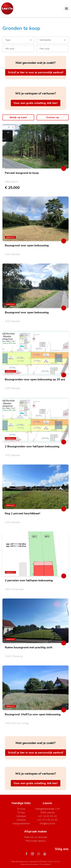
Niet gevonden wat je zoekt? (36, 63)
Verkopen (21, 816)
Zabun (50, 862)
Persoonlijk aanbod (35, 841)
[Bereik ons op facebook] (28, 853)
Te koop (21, 809)
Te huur (21, 813)
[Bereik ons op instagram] (34, 853)
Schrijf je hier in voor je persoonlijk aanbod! (36, 72)
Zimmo (57, 862)
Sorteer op (53, 117)
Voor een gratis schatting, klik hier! (36, 103)
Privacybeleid (45, 864)
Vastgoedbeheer (21, 824)
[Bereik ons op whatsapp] (40, 853)
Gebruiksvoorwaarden (30, 864)
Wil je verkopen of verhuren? (36, 93)
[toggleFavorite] (64, 168)
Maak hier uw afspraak (36, 837)
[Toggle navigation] (67, 9)
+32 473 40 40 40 (47, 820)
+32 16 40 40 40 (47, 816)
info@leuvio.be (47, 824)
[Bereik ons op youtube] (45, 853)
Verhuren (21, 820)
